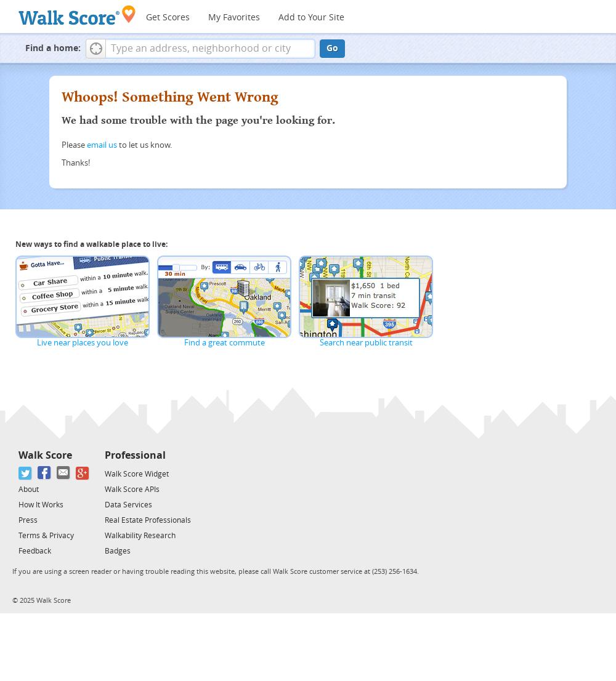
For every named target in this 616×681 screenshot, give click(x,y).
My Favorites (234, 18)
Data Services (128, 505)
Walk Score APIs (132, 490)
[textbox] (210, 49)
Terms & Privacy (46, 536)
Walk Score (45, 455)
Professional (135, 455)
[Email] (64, 473)
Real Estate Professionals (148, 520)
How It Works (41, 505)
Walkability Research (140, 536)
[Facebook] (45, 473)
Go (332, 48)
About (29, 490)
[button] (96, 49)
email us (102, 145)
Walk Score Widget (137, 474)
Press (28, 520)
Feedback (35, 551)
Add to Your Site (311, 18)
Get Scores (168, 18)
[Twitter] (26, 473)
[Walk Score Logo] (77, 15)
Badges (118, 551)
